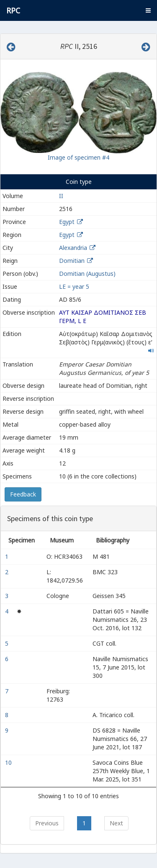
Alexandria (73, 248)
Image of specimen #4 (78, 157)
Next (116, 823)
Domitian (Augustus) (87, 274)
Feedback (23, 494)
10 (9, 762)
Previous (47, 823)
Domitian (72, 261)
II (61, 196)
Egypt (67, 222)
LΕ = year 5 (74, 286)
